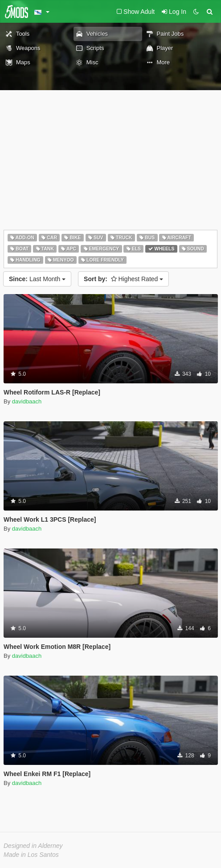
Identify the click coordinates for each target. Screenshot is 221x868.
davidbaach (27, 401)
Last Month (37, 279)
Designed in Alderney (33, 846)
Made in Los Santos (31, 855)
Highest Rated (123, 279)
